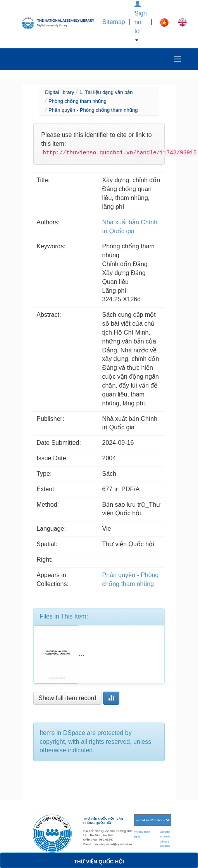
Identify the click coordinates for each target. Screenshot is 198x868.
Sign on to (141, 21)
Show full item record (67, 698)
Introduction (142, 832)
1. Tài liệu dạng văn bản (106, 92)
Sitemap (114, 22)
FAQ (137, 837)
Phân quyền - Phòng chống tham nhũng (93, 110)
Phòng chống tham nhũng (77, 101)
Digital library (59, 92)
